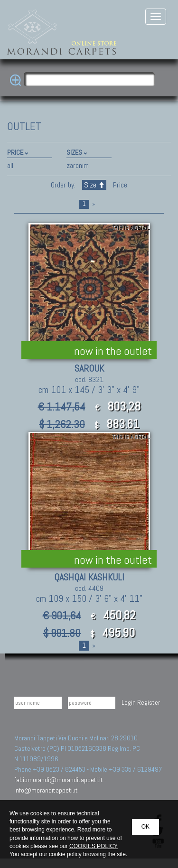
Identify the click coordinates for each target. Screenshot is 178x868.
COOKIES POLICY (94, 846)
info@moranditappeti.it (46, 790)
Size (94, 185)
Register (149, 702)
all (10, 165)
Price (119, 185)
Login (129, 702)
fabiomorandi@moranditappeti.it (59, 780)
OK (145, 827)
